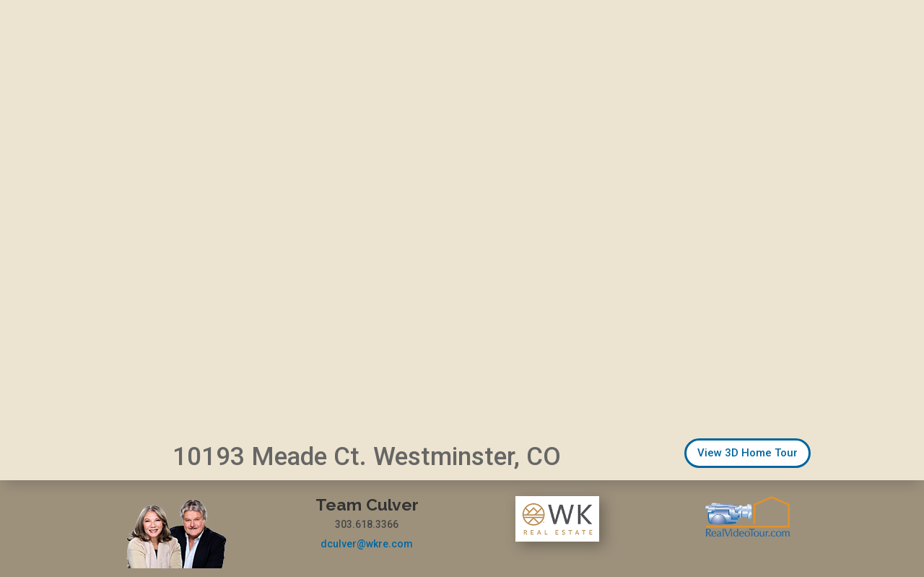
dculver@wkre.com (367, 544)
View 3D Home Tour (748, 453)
